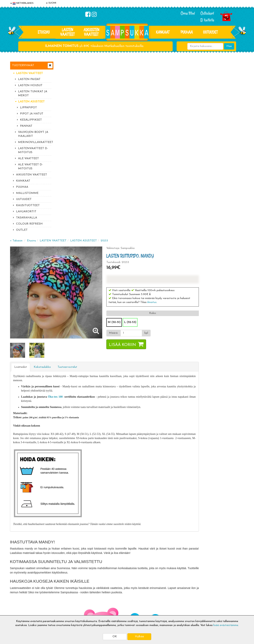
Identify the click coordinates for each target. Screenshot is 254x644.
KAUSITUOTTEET (28, 205)
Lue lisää (174, 530)
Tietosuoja (17, 587)
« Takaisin (64, 65)
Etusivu (44, 32)
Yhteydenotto (19, 599)
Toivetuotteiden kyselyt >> (207, 555)
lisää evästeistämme (226, 625)
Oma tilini (188, 13)
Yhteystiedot (18, 593)
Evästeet (16, 582)
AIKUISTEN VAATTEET (91, 32)
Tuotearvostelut (115, 190)
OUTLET (22, 230)
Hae (229, 46)
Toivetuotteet (67, 593)
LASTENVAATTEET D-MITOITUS (33, 150)
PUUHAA (187, 32)
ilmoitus (198, 126)
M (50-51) (161, 146)
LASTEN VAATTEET (67, 32)
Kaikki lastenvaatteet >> (206, 559)
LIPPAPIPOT (28, 108)
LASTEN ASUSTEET (31, 102)
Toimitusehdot (67, 587)
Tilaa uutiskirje (83, 555)
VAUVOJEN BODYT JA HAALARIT (33, 134)
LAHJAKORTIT (26, 212)
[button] (196, 118)
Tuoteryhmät (23, 65)
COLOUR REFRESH (29, 224)
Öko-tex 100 (102, 220)
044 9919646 (205, 531)
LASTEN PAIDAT (29, 79)
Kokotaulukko (90, 190)
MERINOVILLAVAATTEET (35, 142)
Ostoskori (207, 13)
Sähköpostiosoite (82, 539)
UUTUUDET (24, 199)
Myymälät (17, 605)
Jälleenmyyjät (19, 611)
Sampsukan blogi (116, 593)
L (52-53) (177, 146)
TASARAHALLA (27, 218)
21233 (152, 65)
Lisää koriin (169, 169)
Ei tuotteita (207, 20)
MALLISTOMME (27, 193)
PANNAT (26, 126)
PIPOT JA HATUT (32, 114)
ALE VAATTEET (28, 159)
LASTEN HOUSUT (30, 85)
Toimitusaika (66, 582)
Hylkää (139, 637)
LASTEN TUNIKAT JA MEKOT (33, 94)
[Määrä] (177, 157)
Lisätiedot (68, 190)
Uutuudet (210, 32)
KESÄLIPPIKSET (31, 120)
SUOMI (51, 3)
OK (115, 637)
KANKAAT (163, 32)
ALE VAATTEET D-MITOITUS (30, 167)
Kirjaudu (111, 582)
